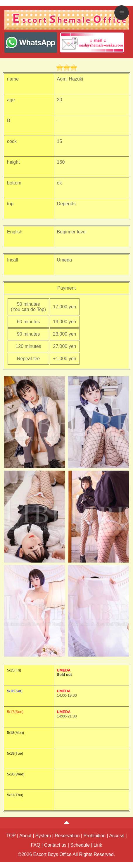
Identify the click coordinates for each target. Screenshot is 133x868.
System (43, 836)
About (25, 836)
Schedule (80, 845)
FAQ (36, 845)
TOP (11, 836)
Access (117, 836)
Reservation (67, 836)
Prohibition (95, 836)
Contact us (55, 845)
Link (98, 845)
